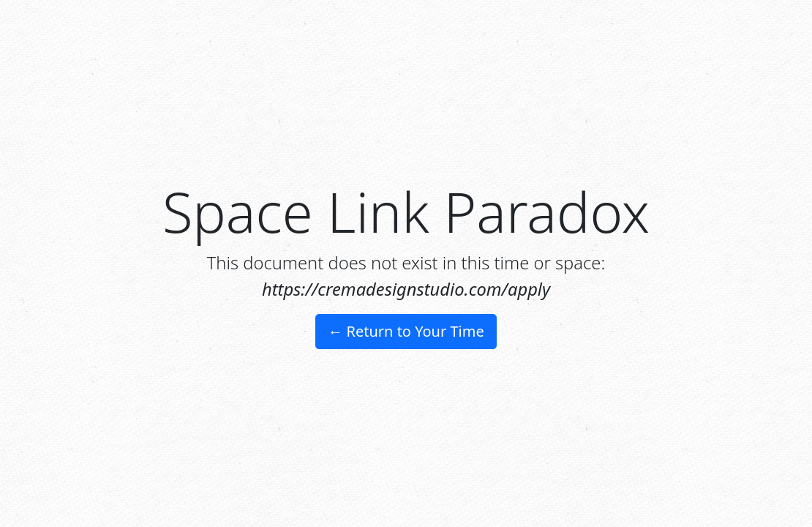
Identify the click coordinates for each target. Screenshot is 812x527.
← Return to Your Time (406, 331)
